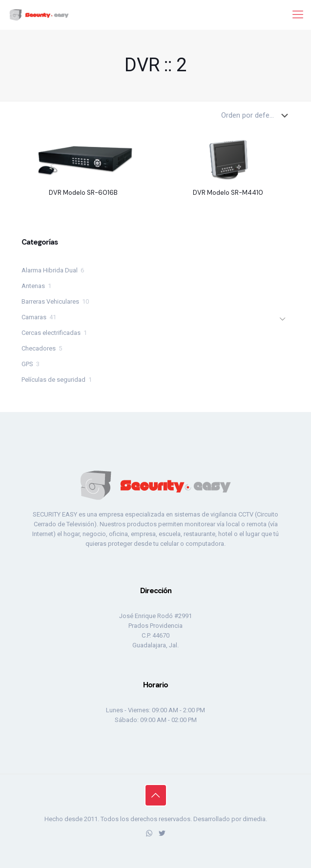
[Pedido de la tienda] (257, 115)
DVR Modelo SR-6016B (83, 193)
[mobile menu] (298, 15)
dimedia (254, 819)
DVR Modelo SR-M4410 (228, 193)
